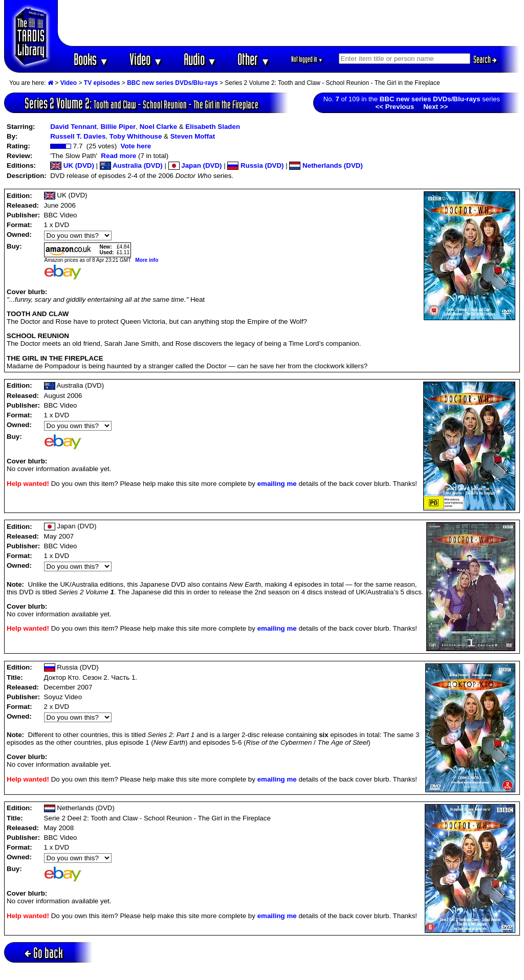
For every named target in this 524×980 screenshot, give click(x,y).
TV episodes (102, 83)
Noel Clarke (158, 127)
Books (91, 59)
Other (254, 59)
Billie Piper (118, 127)
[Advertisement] (289, 23)
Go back (44, 953)
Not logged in (307, 59)
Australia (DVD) (131, 165)
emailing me (277, 484)
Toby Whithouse (136, 136)
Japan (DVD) (195, 165)
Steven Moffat (193, 136)
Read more (118, 156)
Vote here (136, 146)
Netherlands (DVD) (326, 165)
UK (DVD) (72, 165)
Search (485, 59)
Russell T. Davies (78, 136)
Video (146, 59)
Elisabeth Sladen (213, 127)
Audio (200, 59)
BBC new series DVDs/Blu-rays (172, 83)
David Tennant (73, 127)
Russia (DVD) (255, 165)
